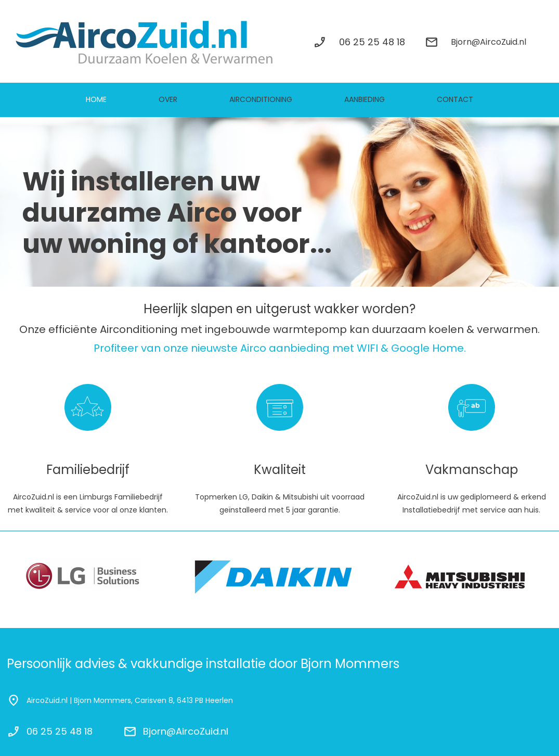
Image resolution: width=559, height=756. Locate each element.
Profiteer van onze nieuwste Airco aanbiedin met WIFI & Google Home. (280, 348)
